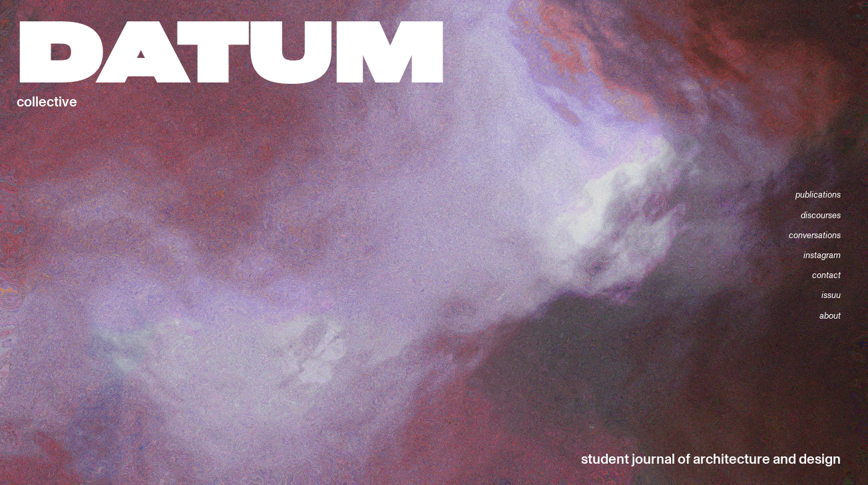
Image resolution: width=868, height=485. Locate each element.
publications (818, 195)
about (830, 316)
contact (826, 275)
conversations (815, 236)
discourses (821, 216)
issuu (831, 295)
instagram (822, 255)
